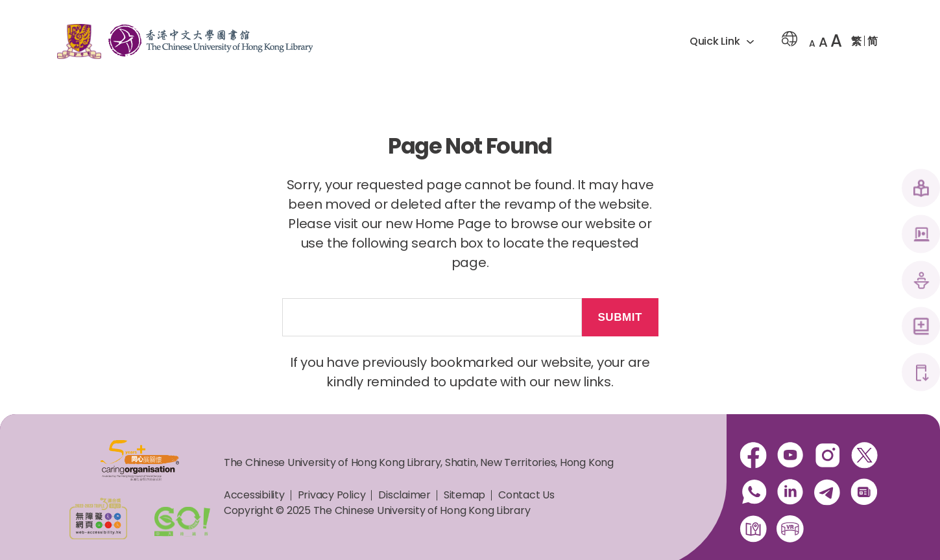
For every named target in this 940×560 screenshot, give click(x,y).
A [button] (812, 43)
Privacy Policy (332, 495)
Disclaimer (404, 495)
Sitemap (464, 495)
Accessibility (254, 495)
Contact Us (526, 495)
